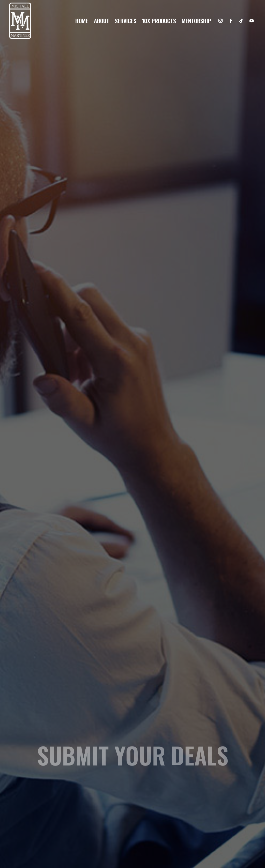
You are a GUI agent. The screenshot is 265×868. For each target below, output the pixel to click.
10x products (159, 22)
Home (82, 22)
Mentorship (196, 22)
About (102, 22)
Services (126, 22)
